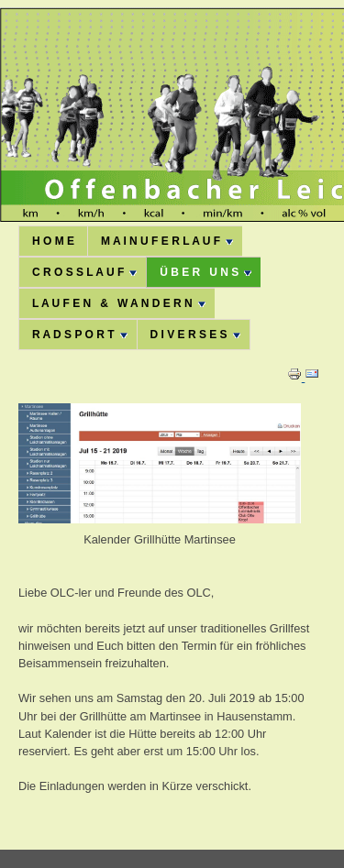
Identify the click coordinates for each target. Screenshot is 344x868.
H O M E (53, 241)
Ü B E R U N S (205, 272)
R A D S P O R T (80, 335)
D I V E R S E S (195, 335)
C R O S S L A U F (84, 272)
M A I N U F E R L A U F (167, 241)
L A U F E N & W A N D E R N (119, 303)
